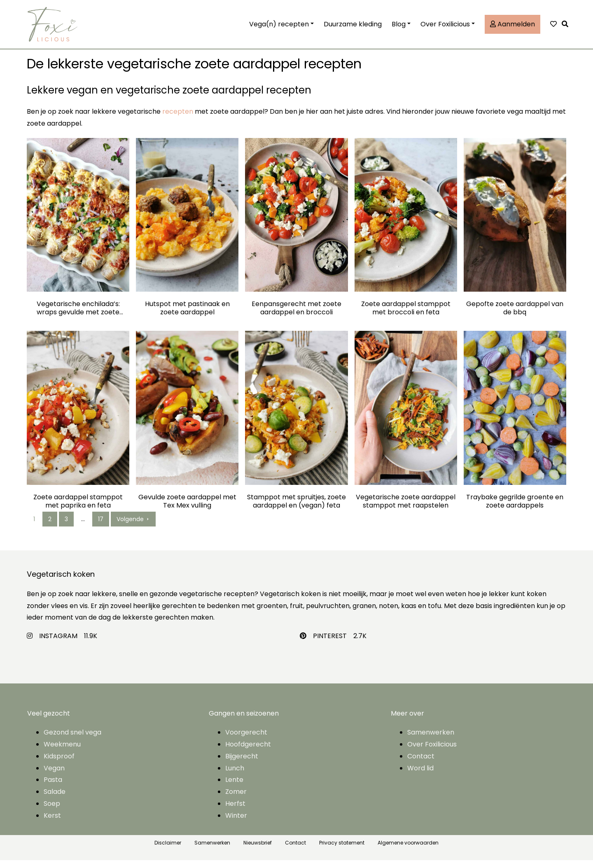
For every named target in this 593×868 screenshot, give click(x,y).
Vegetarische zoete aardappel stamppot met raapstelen (406, 509)
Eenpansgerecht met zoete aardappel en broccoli (296, 316)
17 (101, 527)
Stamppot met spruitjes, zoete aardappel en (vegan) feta (296, 509)
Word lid (420, 776)
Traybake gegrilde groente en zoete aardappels (515, 509)
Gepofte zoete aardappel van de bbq (515, 316)
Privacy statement (342, 850)
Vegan (54, 776)
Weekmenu (62, 752)
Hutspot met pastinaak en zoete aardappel (187, 316)
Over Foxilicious (445, 28)
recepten (178, 119)
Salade (55, 799)
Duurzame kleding (353, 28)
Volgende (133, 527)
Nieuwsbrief (258, 850)
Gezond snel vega (72, 740)
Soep (52, 811)
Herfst (235, 811)
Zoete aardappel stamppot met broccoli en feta (406, 316)
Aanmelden (512, 28)
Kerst (52, 823)
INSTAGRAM (58, 644)
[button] (567, 28)
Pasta (53, 787)
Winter (236, 823)
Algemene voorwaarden (408, 850)
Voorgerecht (246, 740)
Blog (399, 28)
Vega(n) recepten (279, 28)
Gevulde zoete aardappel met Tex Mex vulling (187, 509)
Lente (234, 787)
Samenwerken (431, 740)
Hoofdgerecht (248, 752)
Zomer (236, 799)
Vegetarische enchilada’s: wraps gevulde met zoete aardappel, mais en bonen (78, 316)
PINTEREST (330, 644)
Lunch (235, 776)
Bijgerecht (242, 764)
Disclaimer (168, 850)
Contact (421, 764)
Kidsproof (59, 764)
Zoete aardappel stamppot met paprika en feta (78, 509)
